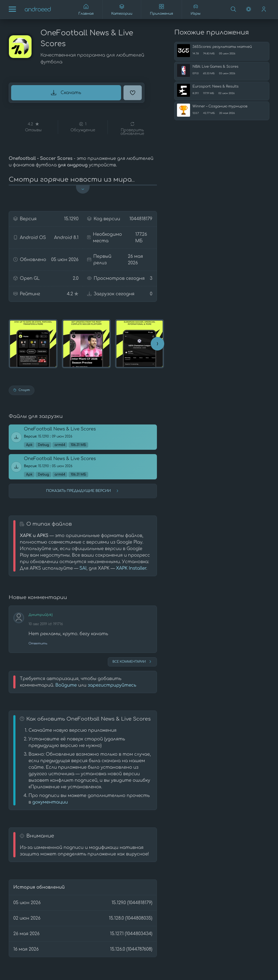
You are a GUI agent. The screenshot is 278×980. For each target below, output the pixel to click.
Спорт (22, 390)
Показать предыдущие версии (83, 491)
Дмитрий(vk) (41, 615)
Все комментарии (132, 662)
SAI (83, 568)
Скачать (66, 93)
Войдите (66, 685)
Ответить (38, 643)
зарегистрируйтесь (112, 685)
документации (50, 802)
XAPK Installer (131, 568)
